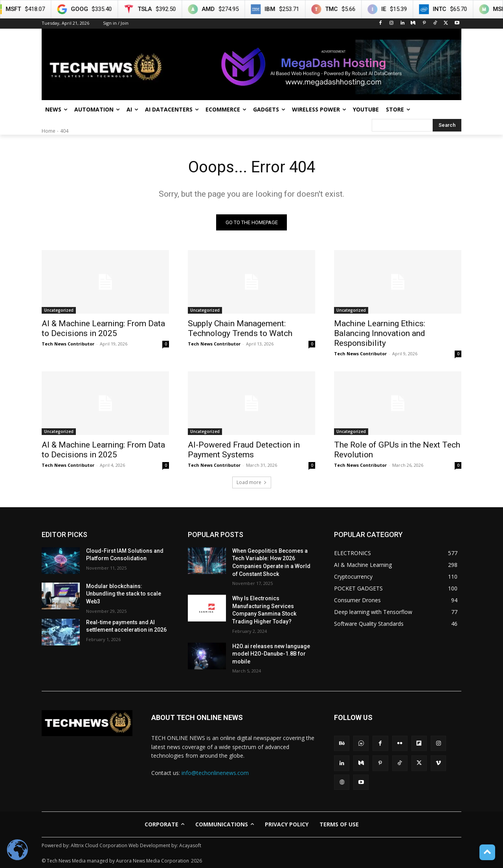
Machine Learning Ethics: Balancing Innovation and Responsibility (380, 333)
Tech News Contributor (68, 344)
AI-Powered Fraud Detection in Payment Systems (244, 450)
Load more (252, 482)
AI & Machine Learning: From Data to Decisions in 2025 (103, 328)
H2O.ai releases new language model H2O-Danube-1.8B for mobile (271, 654)
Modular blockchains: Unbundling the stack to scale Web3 (124, 594)
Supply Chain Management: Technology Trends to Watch (240, 328)
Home (49, 131)
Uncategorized (59, 310)
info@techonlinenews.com (215, 773)
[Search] (447, 125)
